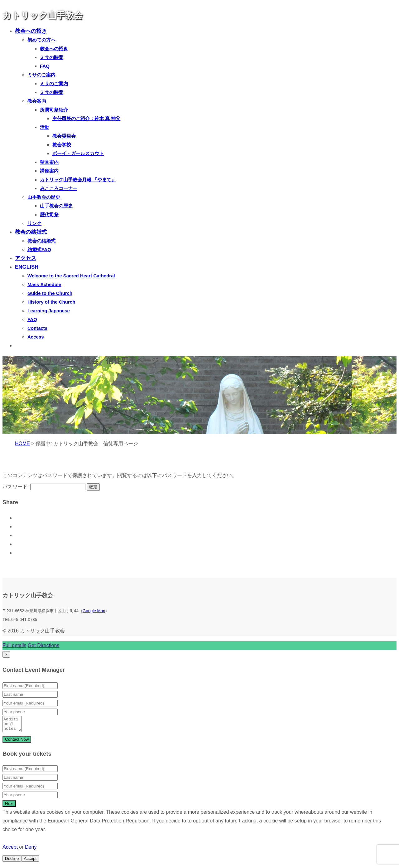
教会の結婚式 (31, 232)
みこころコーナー (59, 188)
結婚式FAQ (39, 249)
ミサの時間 (52, 57)
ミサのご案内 (41, 75)
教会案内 (37, 101)
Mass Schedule (44, 284)
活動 (45, 127)
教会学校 (62, 145)
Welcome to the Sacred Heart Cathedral (71, 276)
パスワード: (44, 487)
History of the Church (51, 302)
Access (36, 337)
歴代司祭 (49, 215)
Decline (12, 861)
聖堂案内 (49, 162)
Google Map (94, 611)
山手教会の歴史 (44, 197)
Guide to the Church (50, 293)
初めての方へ (41, 40)
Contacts (37, 328)
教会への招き (31, 31)
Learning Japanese (49, 311)
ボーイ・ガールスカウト (78, 153)
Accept (10, 850)
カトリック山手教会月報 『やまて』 (78, 180)
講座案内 (49, 171)
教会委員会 (64, 136)
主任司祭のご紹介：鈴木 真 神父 (86, 118)
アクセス (26, 258)
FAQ (45, 66)
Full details (14, 645)
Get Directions (43, 645)
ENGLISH (27, 267)
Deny (31, 850)
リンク (34, 223)
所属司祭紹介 (54, 110)
